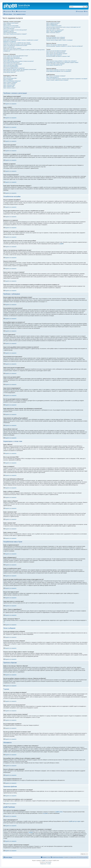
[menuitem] (21, 12)
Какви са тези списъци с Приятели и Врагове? (57, 45)
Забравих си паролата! (9, 31)
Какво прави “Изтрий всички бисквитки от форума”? (15, 34)
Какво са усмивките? (8, 80)
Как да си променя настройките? (11, 39)
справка (31, 832)
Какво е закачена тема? (9, 87)
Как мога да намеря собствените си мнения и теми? (58, 56)
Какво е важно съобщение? (10, 84)
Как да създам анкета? (9, 60)
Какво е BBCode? (7, 77)
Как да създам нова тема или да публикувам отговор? (16, 56)
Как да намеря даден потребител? (54, 55)
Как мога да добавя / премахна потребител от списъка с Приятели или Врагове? (65, 46)
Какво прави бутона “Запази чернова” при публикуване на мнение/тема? (20, 69)
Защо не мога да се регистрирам (11, 26)
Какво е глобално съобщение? (10, 82)
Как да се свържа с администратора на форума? (57, 80)
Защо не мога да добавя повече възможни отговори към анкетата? (19, 61)
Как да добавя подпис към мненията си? (13, 59)
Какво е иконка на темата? (9, 88)
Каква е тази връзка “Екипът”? (53, 33)
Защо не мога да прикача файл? (11, 65)
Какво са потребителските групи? (54, 26)
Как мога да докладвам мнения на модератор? (14, 68)
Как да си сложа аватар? (9, 47)
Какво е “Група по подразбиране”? (54, 31)
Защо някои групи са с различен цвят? (55, 30)
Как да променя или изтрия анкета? (11, 63)
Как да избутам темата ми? (10, 72)
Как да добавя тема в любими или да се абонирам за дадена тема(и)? (62, 62)
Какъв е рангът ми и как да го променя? (12, 48)
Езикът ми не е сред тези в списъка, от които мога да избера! (17, 44)
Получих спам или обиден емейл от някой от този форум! (59, 40)
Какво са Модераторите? (52, 24)
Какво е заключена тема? (9, 85)
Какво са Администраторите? (53, 23)
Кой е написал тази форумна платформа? (56, 76)
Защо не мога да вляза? (9, 28)
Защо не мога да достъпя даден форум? (13, 64)
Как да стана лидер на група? (53, 28)
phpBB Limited (59, 812)
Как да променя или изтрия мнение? (12, 57)
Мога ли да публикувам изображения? (12, 81)
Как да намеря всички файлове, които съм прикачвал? (59, 71)
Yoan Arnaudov (48, 862)
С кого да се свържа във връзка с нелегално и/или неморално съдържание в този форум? (67, 79)
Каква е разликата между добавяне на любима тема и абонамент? (61, 61)
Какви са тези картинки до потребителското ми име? (15, 45)
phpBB (61, 244)
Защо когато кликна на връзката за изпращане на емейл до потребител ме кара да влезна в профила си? (24, 50)
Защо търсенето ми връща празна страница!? (57, 54)
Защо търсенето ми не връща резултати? (56, 52)
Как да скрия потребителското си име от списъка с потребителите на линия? (21, 40)
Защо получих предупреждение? (11, 67)
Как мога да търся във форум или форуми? (56, 51)
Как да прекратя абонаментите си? (54, 65)
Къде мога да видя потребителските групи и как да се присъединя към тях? (63, 27)
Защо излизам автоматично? (10, 33)
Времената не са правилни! (10, 41)
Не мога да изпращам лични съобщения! (56, 37)
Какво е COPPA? (7, 24)
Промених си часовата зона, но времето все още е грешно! (17, 43)
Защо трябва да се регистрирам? (11, 23)
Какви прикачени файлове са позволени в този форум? (59, 70)
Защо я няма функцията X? (53, 77)
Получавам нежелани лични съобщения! (56, 39)
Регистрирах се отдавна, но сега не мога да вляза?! (15, 30)
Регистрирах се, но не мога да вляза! (12, 27)
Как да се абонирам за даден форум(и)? (55, 64)
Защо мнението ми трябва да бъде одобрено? (14, 71)
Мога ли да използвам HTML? (10, 78)
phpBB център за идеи (75, 821)
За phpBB (45, 813)
